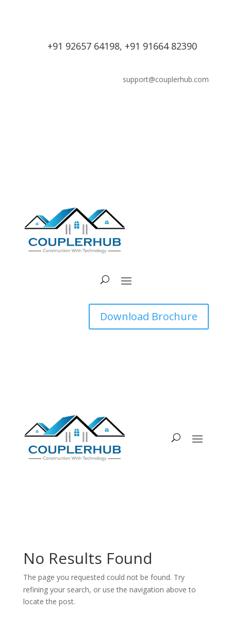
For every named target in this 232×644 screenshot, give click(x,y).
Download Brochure (149, 316)
